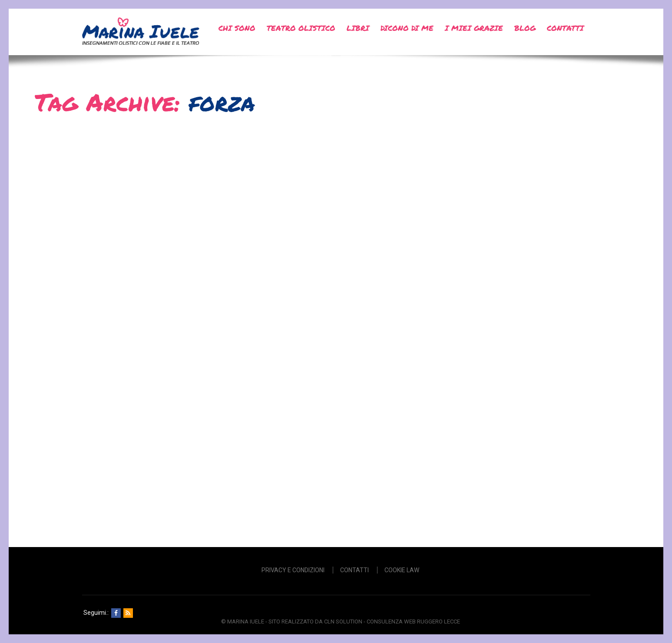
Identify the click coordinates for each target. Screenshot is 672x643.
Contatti (565, 28)
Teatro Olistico (301, 28)
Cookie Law (402, 570)
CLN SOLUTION (343, 622)
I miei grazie (474, 28)
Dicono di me (407, 28)
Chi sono (237, 28)
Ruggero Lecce (439, 622)
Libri (358, 28)
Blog (525, 28)
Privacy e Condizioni (293, 570)
